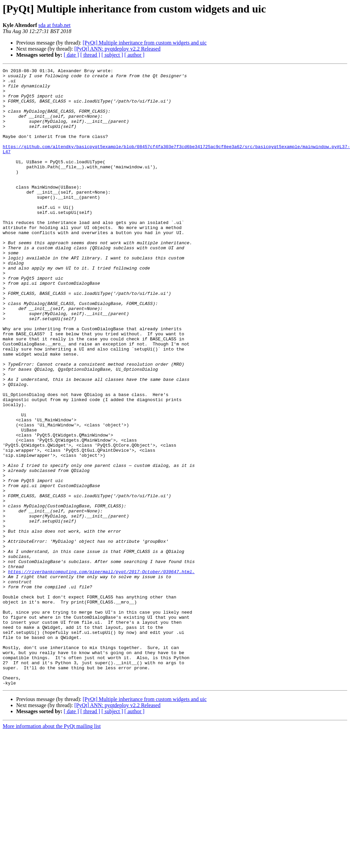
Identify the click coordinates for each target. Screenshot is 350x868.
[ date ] (71, 55)
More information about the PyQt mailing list (52, 850)
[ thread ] (90, 55)
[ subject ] (112, 55)
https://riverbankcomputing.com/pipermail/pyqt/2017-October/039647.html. (101, 673)
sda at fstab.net (55, 25)
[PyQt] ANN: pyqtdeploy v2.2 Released (117, 49)
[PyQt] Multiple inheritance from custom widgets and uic (144, 43)
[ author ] (135, 55)
